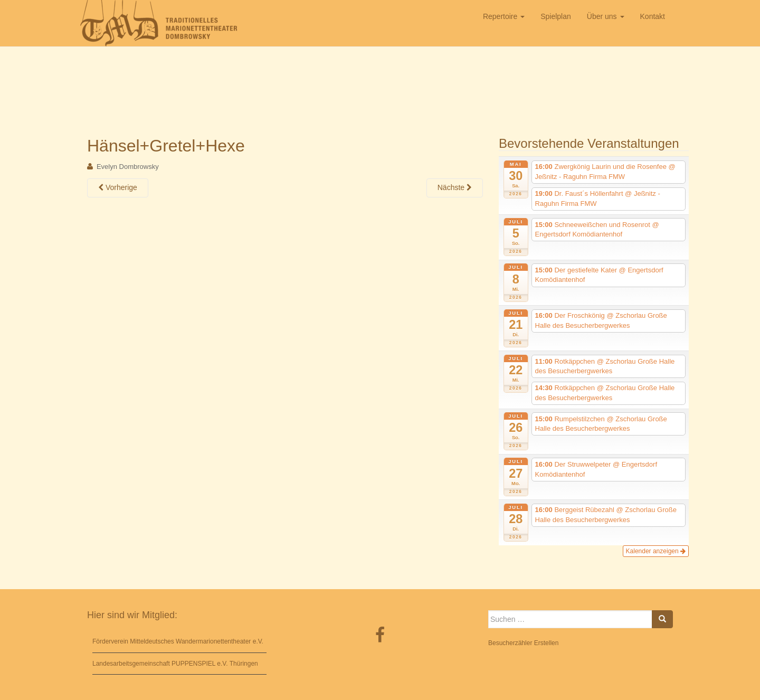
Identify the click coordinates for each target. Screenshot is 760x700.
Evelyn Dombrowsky (128, 167)
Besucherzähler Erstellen (523, 643)
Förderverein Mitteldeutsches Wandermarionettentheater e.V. (178, 641)
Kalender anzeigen (656, 551)
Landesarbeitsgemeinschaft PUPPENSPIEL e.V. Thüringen (175, 664)
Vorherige (118, 187)
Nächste (455, 187)
